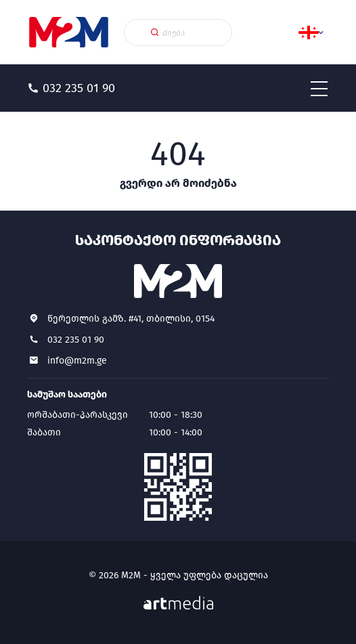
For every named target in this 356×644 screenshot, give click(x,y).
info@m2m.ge (77, 361)
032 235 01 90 (76, 340)
